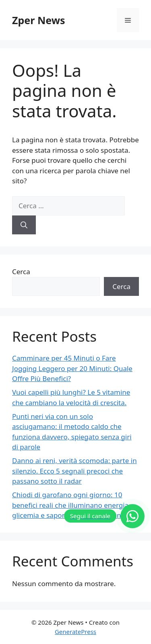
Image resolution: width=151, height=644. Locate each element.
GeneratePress (75, 632)
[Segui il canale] (104, 516)
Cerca (21, 272)
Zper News (39, 20)
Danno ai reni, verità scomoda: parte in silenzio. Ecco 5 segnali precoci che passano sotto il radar (74, 471)
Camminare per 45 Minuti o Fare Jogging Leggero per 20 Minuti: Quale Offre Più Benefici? (72, 368)
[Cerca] (24, 225)
